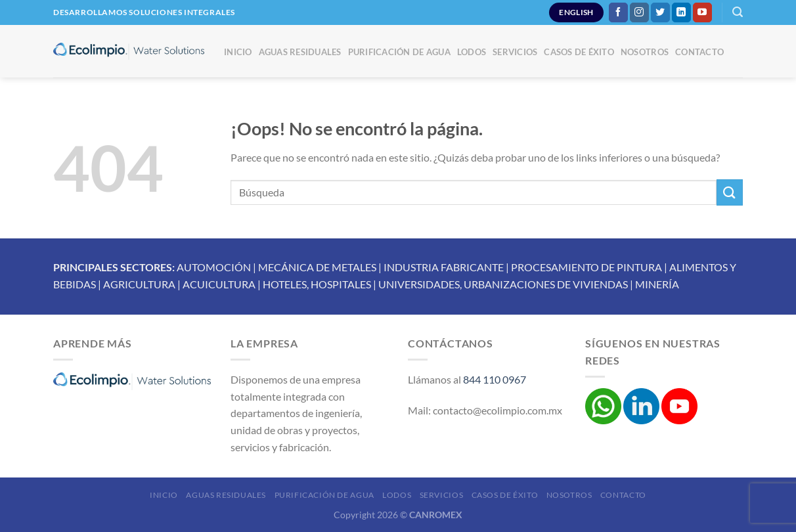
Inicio (238, 52)
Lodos (472, 52)
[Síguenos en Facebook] (618, 12)
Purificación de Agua (399, 52)
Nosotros (645, 52)
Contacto (699, 52)
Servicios (515, 52)
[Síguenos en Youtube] (702, 12)
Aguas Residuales (300, 52)
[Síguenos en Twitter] (660, 12)
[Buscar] (738, 12)
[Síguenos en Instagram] (639, 12)
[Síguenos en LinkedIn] (681, 12)
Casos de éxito (579, 52)
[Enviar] (730, 192)
